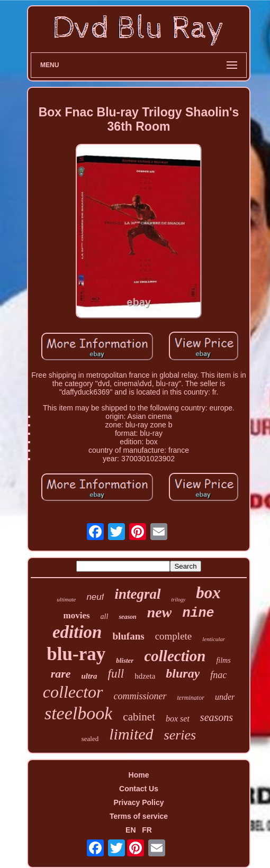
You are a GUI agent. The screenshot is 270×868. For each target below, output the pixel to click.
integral (137, 594)
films (223, 660)
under (225, 697)
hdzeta (145, 676)
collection (175, 656)
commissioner (140, 696)
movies (77, 615)
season (127, 617)
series (180, 735)
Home (139, 775)
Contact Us (139, 789)
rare (61, 674)
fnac (218, 675)
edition (77, 632)
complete (174, 636)
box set (178, 719)
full (116, 674)
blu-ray (76, 654)
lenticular (214, 639)
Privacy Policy (139, 802)
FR (147, 830)
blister (125, 660)
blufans (128, 636)
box (208, 593)
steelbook (78, 713)
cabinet (139, 717)
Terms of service (139, 816)
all (105, 616)
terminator (191, 698)
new (160, 612)
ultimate (66, 599)
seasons (217, 717)
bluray (183, 673)
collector (73, 692)
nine (198, 613)
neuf (95, 597)
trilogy (179, 600)
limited (131, 734)
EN (130, 830)
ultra (89, 676)
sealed (90, 739)
